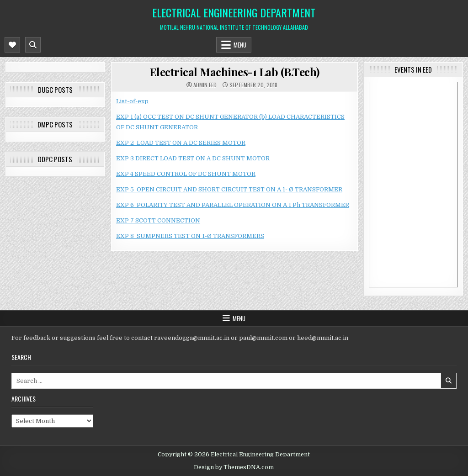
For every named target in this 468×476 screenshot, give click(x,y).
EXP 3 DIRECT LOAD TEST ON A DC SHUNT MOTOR (193, 158)
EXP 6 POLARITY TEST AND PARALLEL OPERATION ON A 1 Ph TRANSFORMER (233, 205)
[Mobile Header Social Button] (12, 45)
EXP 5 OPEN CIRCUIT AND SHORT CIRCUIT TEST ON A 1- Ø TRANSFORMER (229, 189)
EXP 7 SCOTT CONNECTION (158, 220)
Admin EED (205, 85)
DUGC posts (55, 90)
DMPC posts (55, 124)
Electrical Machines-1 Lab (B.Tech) (234, 72)
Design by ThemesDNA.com (234, 467)
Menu (240, 45)
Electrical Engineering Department (234, 12)
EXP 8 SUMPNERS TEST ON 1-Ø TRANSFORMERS (190, 236)
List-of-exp (132, 101)
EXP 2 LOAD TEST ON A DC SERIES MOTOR (181, 143)
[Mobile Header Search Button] (33, 45)
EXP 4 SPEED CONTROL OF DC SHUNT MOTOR (186, 174)
